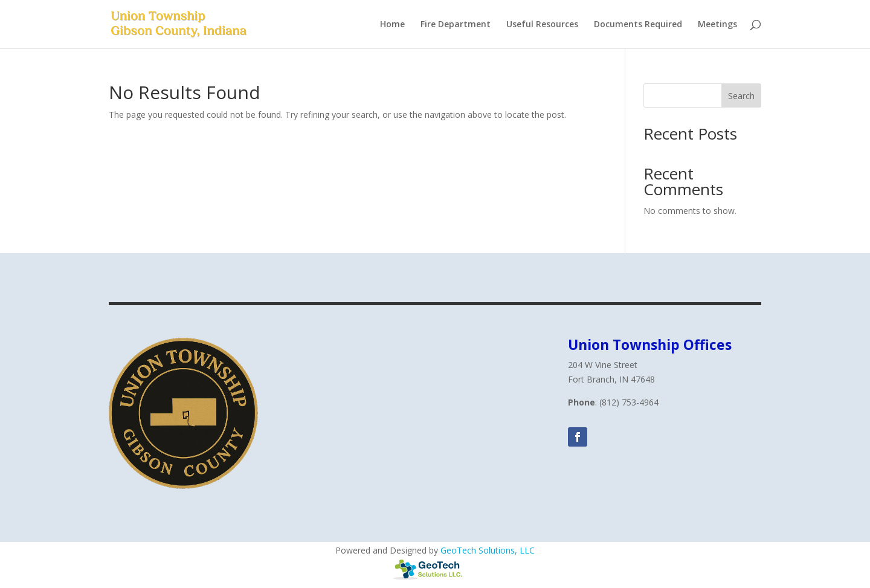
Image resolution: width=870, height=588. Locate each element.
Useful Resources (542, 25)
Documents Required (638, 25)
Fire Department (456, 25)
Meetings (717, 25)
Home (392, 25)
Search (741, 96)
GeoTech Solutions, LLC (488, 550)
